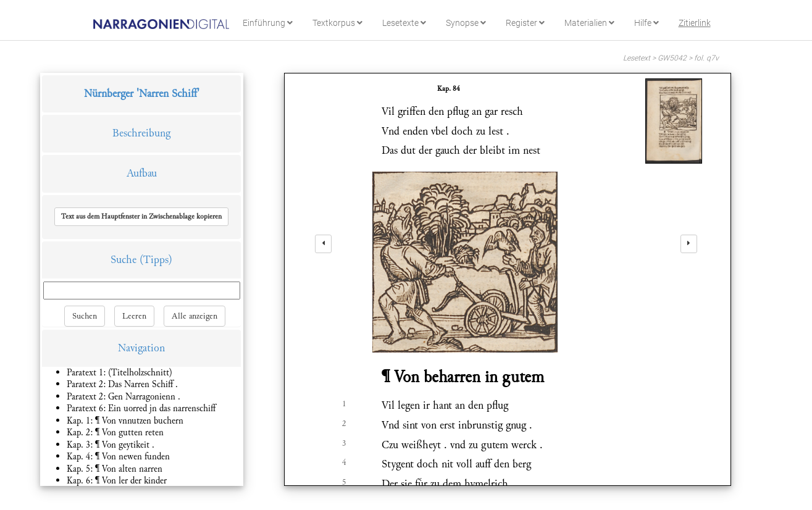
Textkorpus (337, 23)
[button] (141, 217)
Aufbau (142, 173)
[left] (323, 244)
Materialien (589, 23)
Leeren (134, 316)
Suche (123, 260)
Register (525, 23)
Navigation (141, 348)
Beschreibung (141, 133)
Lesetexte (404, 23)
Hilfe (647, 23)
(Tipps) (156, 260)
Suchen (85, 316)
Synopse (466, 23)
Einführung (268, 23)
